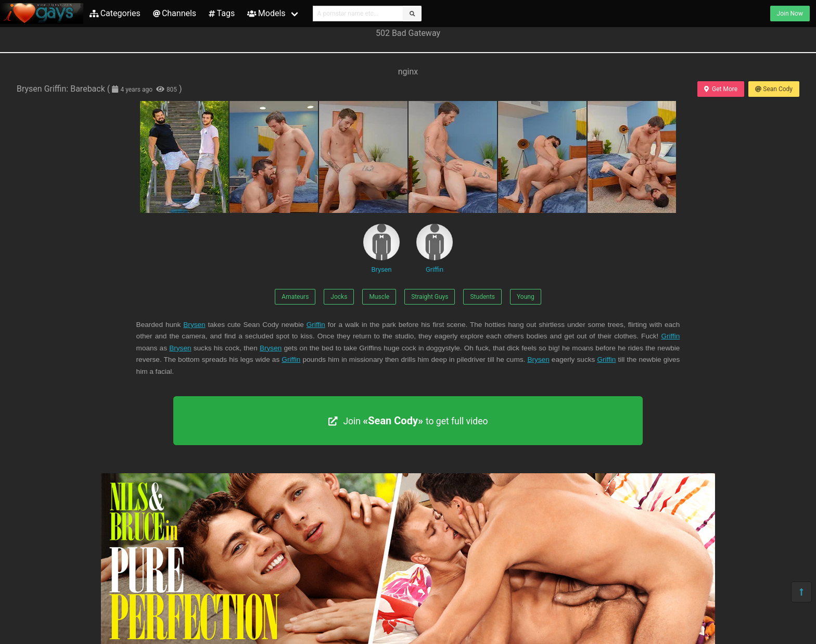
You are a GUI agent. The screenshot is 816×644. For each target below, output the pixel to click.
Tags (222, 13)
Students (482, 297)
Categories (115, 13)
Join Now (790, 14)
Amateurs (295, 297)
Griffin (435, 249)
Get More (721, 89)
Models (266, 13)
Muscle (379, 297)
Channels (175, 13)
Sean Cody (774, 89)
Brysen (381, 249)
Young (526, 297)
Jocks (339, 297)
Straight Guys (430, 297)
